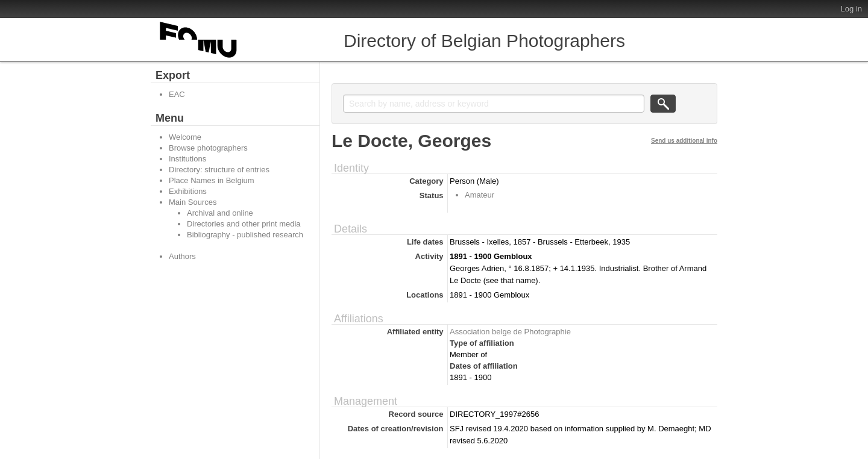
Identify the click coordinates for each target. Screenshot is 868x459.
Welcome (185, 137)
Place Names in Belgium (212, 180)
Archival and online (220, 213)
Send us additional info (684, 141)
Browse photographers (208, 148)
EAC (177, 94)
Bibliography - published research (245, 235)
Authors (182, 256)
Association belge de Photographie (510, 332)
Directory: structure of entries (219, 170)
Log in (851, 9)
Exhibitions (188, 191)
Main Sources (193, 202)
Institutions (187, 159)
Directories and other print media (244, 224)
